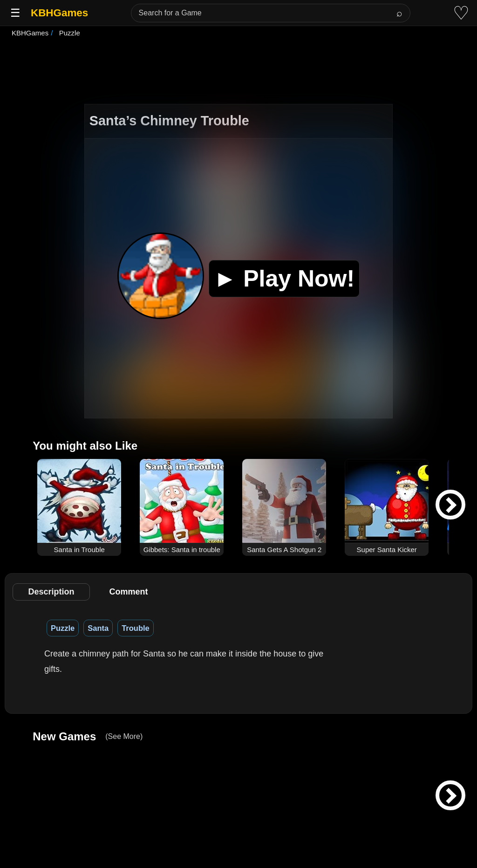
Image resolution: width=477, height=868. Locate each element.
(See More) (124, 736)
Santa (98, 628)
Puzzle (63, 628)
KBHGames (59, 13)
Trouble (136, 628)
